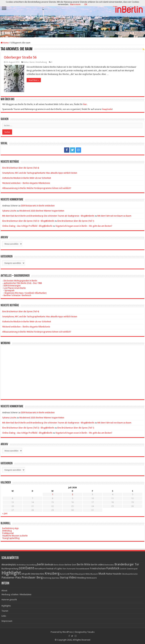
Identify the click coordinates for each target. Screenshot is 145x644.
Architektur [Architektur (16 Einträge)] (21, 565)
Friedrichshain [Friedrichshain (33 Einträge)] (98, 568)
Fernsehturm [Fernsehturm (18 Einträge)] (40, 569)
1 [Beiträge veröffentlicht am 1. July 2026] (53, 494)
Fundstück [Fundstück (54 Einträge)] (113, 568)
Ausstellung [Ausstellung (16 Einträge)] (32, 565)
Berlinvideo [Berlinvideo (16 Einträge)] (109, 565)
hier (85, 104)
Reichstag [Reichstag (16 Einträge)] (47, 578)
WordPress (68, 632)
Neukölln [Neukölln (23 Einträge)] (117, 574)
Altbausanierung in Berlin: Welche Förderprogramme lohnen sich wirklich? (37, 188)
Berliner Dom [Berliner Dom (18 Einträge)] (70, 565)
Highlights (6, 606)
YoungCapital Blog (11, 538)
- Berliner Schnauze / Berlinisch (17, 295)
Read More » (34, 80)
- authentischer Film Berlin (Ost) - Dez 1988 (22, 283)
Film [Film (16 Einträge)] (64, 569)
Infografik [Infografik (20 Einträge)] (26, 574)
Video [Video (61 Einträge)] (73, 577)
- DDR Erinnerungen (11, 286)
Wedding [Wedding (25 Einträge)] (81, 578)
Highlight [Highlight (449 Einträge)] (11, 573)
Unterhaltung (41, 62)
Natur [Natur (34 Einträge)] (109, 574)
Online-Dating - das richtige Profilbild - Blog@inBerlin (27, 226)
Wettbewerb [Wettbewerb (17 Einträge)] (92, 578)
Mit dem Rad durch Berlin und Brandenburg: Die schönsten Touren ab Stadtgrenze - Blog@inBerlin (48, 216)
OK (86, 4)
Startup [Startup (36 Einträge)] (64, 578)
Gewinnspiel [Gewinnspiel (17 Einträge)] (132, 569)
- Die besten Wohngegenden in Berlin (20, 281)
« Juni (5, 513)
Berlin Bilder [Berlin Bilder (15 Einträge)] (59, 565)
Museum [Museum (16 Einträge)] (94, 574)
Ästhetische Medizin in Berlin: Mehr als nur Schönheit (27, 178)
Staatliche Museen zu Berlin (15, 536)
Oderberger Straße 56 (20, 57)
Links (4, 616)
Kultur (26, 62)
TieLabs (91, 632)
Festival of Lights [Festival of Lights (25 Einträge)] (54, 569)
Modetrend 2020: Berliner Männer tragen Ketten (42, 211)
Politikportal (8, 533)
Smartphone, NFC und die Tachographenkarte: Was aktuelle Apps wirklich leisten (40, 173)
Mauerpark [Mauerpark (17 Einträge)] (80, 574)
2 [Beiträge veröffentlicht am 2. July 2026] (72, 494)
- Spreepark (8, 290)
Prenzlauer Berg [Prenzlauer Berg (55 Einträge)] (32, 577)
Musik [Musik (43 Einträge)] (102, 574)
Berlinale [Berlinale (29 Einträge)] (49, 565)
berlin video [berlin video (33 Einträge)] (97, 565)
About (4, 591)
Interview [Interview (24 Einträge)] (35, 574)
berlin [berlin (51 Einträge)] (41, 564)
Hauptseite (107, 109)
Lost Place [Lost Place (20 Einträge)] (70, 574)
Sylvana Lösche (9, 211)
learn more (75, 4)
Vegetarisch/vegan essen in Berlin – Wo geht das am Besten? (84, 226)
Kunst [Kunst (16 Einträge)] (62, 574)
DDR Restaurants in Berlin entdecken (38, 206)
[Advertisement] (72, 370)
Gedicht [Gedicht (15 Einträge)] (123, 569)
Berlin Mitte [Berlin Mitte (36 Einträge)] (84, 565)
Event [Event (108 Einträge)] (30, 568)
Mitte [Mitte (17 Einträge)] (88, 574)
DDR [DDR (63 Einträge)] (22, 568)
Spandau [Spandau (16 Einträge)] (56, 578)
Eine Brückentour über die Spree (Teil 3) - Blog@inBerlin (28, 221)
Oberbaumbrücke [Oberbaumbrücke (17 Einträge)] (130, 574)
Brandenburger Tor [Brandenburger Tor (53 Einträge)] (127, 564)
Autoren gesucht (9, 600)
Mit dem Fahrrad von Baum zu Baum (114, 216)
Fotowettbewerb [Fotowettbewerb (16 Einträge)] (83, 569)
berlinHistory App (10, 528)
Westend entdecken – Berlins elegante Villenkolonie (26, 183)
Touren (5, 611)
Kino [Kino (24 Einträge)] (42, 574)
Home (5, 43)
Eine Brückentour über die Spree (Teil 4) (21, 168)
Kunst (32, 62)
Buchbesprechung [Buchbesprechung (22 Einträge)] (10, 569)
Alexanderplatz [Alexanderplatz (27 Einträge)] (9, 565)
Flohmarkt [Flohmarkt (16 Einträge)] (71, 569)
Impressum (7, 621)
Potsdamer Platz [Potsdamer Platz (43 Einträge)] (11, 578)
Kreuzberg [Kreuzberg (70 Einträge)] (52, 573)
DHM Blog (7, 531)
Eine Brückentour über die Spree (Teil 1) (76, 221)
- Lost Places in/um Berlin (14, 288)
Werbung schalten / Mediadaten (16, 594)
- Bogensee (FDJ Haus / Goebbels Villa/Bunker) (24, 293)
